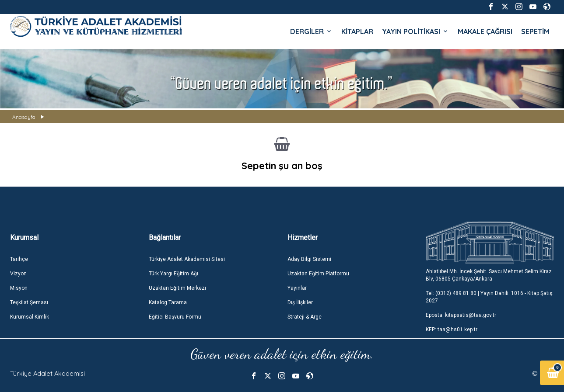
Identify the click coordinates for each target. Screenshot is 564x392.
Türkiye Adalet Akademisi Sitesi (187, 259)
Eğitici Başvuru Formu (175, 317)
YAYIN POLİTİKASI (415, 31)
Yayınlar (297, 288)
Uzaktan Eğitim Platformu (318, 274)
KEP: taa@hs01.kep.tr (452, 330)
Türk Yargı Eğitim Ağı (173, 274)
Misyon (19, 288)
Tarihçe (19, 259)
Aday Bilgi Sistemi (309, 259)
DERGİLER (311, 31)
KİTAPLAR (357, 31)
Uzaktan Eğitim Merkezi (177, 288)
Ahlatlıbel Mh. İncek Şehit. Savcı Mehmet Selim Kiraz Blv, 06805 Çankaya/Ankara (489, 275)
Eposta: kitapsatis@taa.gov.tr (461, 315)
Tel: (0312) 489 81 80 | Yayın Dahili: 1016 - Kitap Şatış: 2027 (490, 297)
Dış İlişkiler (300, 302)
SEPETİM (535, 31)
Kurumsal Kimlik (30, 317)
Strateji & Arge (305, 317)
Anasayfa (24, 117)
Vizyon (18, 274)
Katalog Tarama (168, 302)
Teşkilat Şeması (29, 302)
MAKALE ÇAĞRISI (485, 31)
